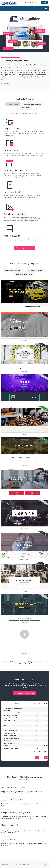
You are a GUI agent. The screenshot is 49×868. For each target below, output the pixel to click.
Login (32, 2)
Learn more (6, 84)
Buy (37, 757)
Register (36, 2)
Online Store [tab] (24, 108)
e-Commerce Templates (24, 274)
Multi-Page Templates (35, 270)
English (27, 2)
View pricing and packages (24, 248)
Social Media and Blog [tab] (33, 104)
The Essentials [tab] (13, 104)
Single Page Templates (13, 270)
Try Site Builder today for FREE (25, 693)
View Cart (44, 2)
